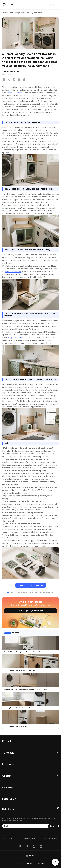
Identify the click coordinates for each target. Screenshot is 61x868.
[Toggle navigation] (57, 5)
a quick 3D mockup (15, 93)
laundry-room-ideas (35, 13)
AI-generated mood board (19, 338)
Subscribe (53, 826)
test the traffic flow (13, 272)
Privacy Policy (8, 838)
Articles (5, 13)
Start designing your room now (31, 585)
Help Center (9, 809)
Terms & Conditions (51, 838)
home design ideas (18, 13)
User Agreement (29, 838)
